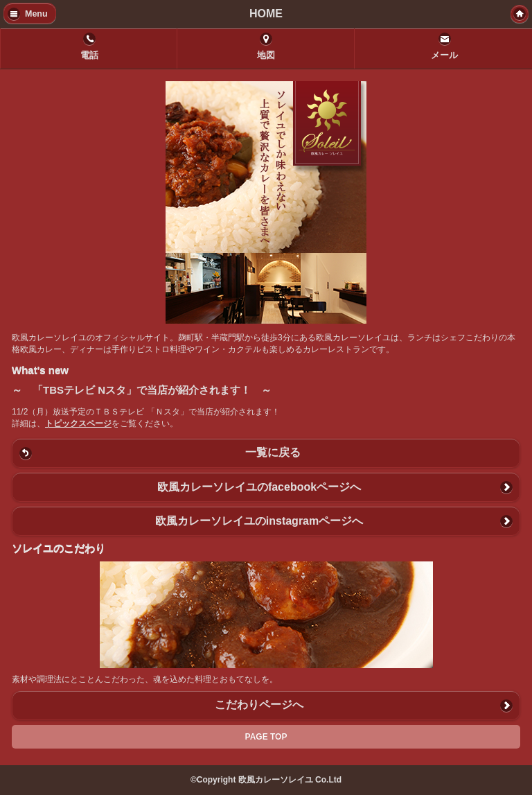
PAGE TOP (266, 737)
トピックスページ (78, 423)
